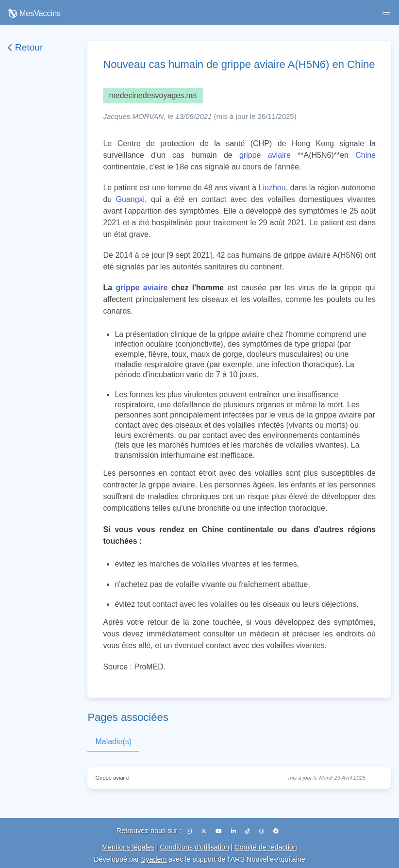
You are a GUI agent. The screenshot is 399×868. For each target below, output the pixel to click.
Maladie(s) (113, 742)
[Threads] (262, 831)
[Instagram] (190, 831)
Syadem (154, 859)
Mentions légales (128, 847)
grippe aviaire (265, 155)
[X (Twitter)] (204, 831)
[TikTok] (248, 831)
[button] (386, 13)
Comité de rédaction (266, 847)
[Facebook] (276, 831)
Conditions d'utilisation (194, 847)
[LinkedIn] (234, 831)
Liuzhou (272, 188)
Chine (366, 155)
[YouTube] (219, 831)
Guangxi (131, 199)
